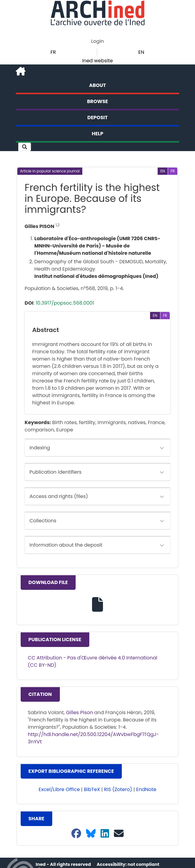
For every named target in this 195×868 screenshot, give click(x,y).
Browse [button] (98, 101)
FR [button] (53, 52)
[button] (25, 147)
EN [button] (141, 52)
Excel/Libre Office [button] (59, 789)
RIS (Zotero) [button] (118, 789)
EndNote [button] (146, 789)
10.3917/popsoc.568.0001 (65, 303)
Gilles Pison (79, 712)
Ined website (97, 61)
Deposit (98, 118)
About (97, 85)
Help (97, 134)
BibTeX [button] (92, 789)
